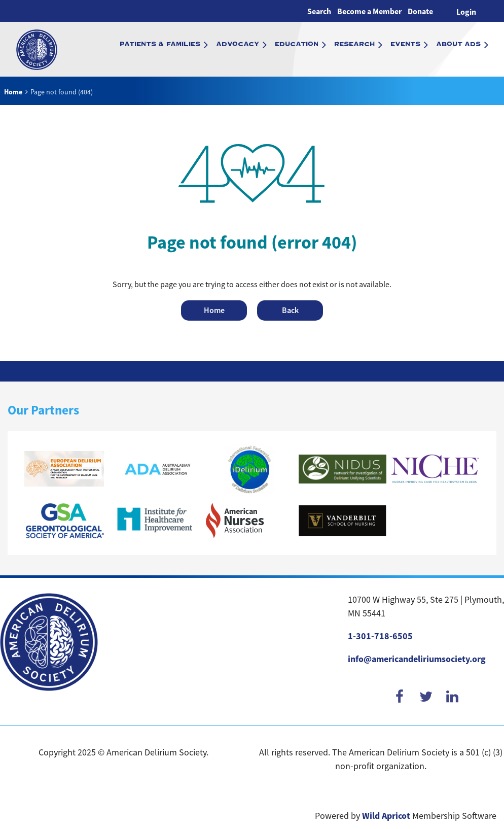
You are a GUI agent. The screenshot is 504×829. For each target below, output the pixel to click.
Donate (420, 11)
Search (319, 11)
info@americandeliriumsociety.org (417, 659)
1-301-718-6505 (380, 636)
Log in (466, 11)
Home (13, 92)
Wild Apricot (386, 816)
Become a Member (369, 11)
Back (290, 310)
